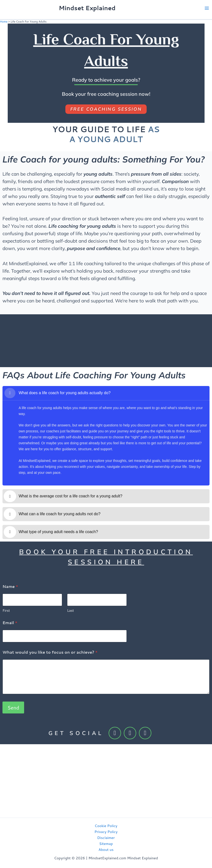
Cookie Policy (106, 825)
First (6, 610)
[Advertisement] (106, 780)
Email (10, 622)
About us (106, 849)
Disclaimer (106, 837)
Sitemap (106, 843)
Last (70, 610)
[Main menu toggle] (207, 8)
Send (13, 707)
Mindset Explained (87, 8)
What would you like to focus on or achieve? (50, 652)
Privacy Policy (106, 831)
